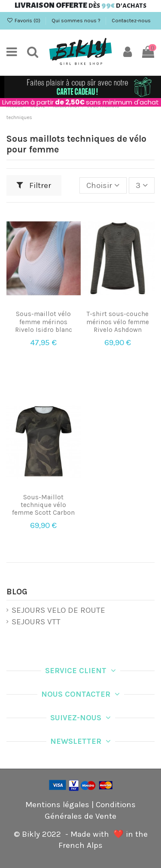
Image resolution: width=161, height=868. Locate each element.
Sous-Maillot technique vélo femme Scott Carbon (43, 505)
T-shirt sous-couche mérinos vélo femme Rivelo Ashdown (118, 322)
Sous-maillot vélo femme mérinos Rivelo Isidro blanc (44, 322)
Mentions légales (57, 805)
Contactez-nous (131, 21)
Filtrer (34, 185)
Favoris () (24, 21)
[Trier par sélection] (103, 185)
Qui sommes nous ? (77, 21)
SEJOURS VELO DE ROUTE (58, 610)
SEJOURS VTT (36, 622)
